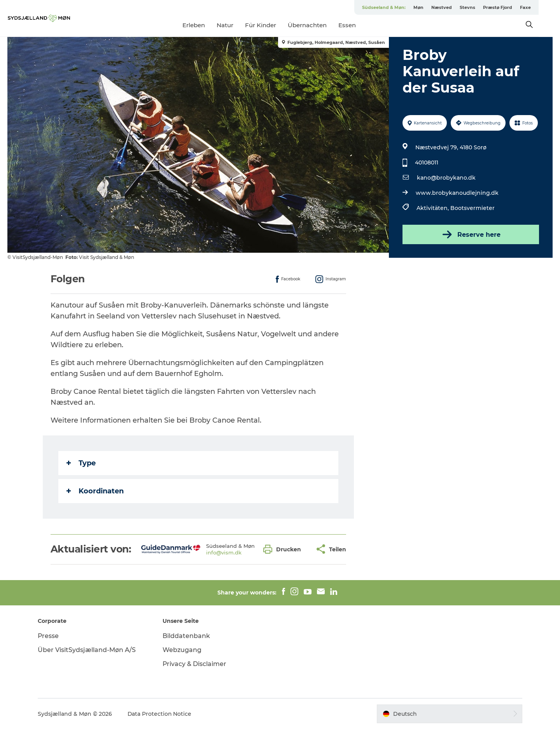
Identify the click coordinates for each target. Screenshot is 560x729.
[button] (284, 549)
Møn (440, 7)
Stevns (489, 7)
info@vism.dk (224, 552)
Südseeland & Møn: (405, 7)
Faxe (547, 7)
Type (81, 463)
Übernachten (318, 25)
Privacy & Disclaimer (195, 664)
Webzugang (183, 650)
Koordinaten (95, 491)
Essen (358, 25)
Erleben (205, 25)
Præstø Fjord (519, 7)
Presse (50, 636)
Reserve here (471, 234)
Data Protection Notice (161, 714)
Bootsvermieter (472, 208)
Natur (236, 25)
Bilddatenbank (187, 636)
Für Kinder (271, 25)
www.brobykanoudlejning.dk (457, 193)
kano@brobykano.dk (446, 178)
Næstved (463, 7)
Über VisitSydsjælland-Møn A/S (88, 650)
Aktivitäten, (433, 208)
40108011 (427, 163)
